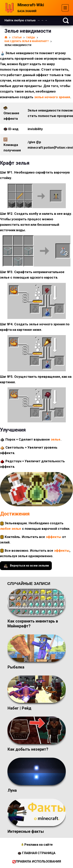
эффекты (54, 537)
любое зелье (11, 529)
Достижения (15, 514)
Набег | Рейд (19, 708)
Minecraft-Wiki (31, 5)
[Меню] (65, 8)
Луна (12, 790)
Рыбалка (16, 667)
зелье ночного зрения (52, 97)
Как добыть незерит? (28, 749)
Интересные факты (26, 831)
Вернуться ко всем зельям (26, 566)
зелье (56, 439)
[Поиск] (66, 21)
